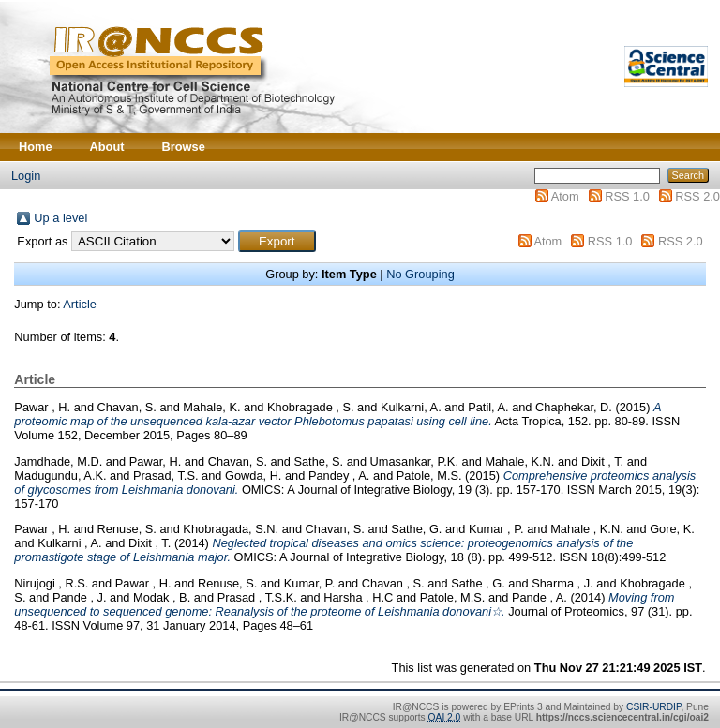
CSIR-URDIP (653, 707)
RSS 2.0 (697, 196)
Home (36, 147)
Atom (565, 196)
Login (26, 176)
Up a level (60, 218)
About (107, 147)
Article (80, 304)
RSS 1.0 (627, 196)
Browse (184, 147)
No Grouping (420, 274)
